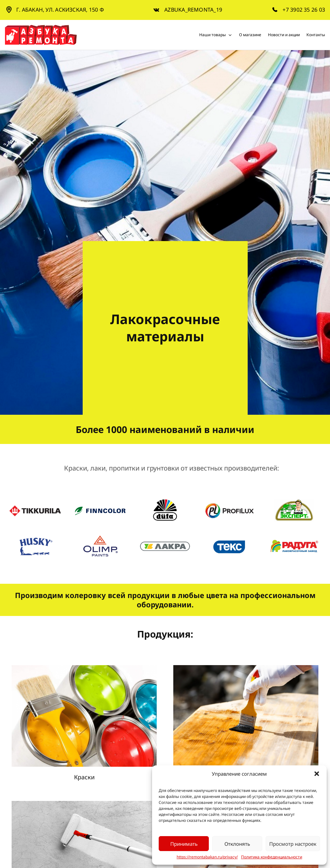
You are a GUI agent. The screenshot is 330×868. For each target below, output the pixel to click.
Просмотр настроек (293, 844)
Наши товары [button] (216, 35)
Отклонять (237, 844)
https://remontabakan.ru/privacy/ (207, 857)
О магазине (250, 35)
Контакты (316, 35)
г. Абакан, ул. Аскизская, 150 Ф (60, 10)
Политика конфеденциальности (272, 857)
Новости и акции (284, 35)
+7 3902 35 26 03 (304, 10)
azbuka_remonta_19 (193, 10)
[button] (317, 774)
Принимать (184, 844)
